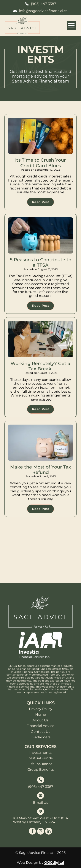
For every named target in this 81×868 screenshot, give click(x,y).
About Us (40, 720)
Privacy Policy (41, 709)
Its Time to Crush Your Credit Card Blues (40, 163)
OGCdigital (54, 863)
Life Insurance (40, 764)
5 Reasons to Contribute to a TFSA (41, 262)
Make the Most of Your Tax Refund (41, 470)
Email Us (41, 803)
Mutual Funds (41, 758)
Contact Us (41, 732)
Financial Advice (40, 726)
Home (41, 715)
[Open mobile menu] (71, 26)
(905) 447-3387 (41, 787)
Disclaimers (41, 737)
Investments (40, 753)
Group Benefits (41, 770)
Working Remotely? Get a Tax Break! (40, 366)
